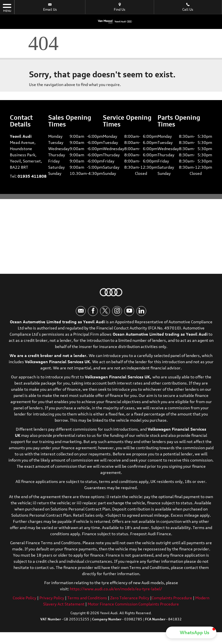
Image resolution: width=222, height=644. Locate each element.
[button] (191, 632)
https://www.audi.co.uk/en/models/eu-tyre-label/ (116, 589)
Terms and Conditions (87, 598)
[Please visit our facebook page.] (93, 311)
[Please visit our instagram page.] (117, 311)
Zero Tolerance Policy (130, 598)
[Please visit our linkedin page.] (141, 311)
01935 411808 (32, 176)
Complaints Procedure (172, 598)
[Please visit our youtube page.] (129, 311)
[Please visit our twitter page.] (105, 311)
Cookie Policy (25, 598)
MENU (7, 8)
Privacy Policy (52, 598)
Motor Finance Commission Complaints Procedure (133, 604)
